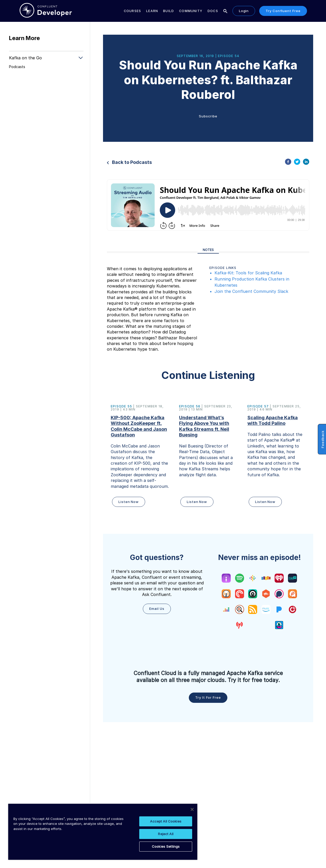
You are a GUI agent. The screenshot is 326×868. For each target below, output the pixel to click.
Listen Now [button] (129, 502)
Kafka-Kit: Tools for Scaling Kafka (248, 273)
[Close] (192, 809)
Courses (132, 11)
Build (169, 11)
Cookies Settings (166, 846)
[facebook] (288, 162)
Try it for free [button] (208, 697)
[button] (140, 457)
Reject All (166, 834)
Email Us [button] (157, 609)
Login (244, 11)
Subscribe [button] (208, 116)
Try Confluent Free (283, 11)
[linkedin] (306, 162)
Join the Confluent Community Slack (251, 291)
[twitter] (297, 162)
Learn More (24, 38)
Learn (152, 11)
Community (191, 11)
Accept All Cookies (166, 821)
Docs (213, 11)
